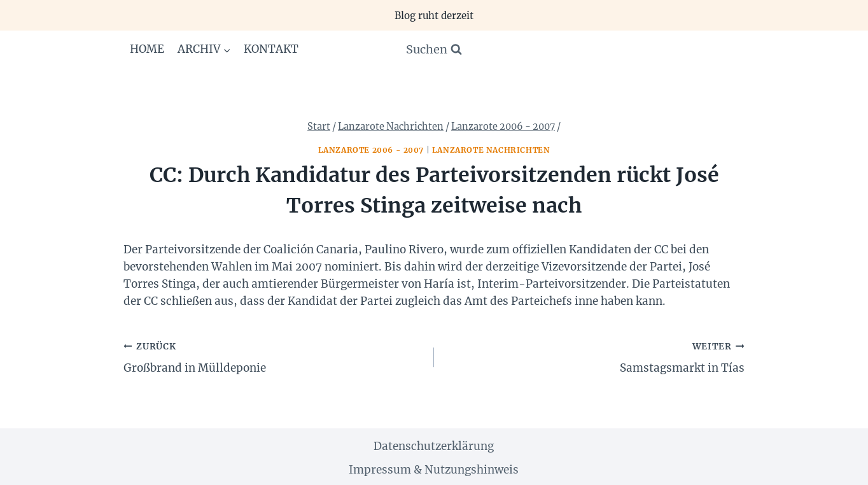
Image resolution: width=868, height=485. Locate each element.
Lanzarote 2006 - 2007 (371, 150)
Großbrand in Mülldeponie (273, 356)
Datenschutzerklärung (434, 446)
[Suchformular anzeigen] (434, 50)
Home (147, 49)
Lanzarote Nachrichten (491, 150)
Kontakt (271, 49)
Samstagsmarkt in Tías (595, 356)
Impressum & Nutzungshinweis (434, 470)
